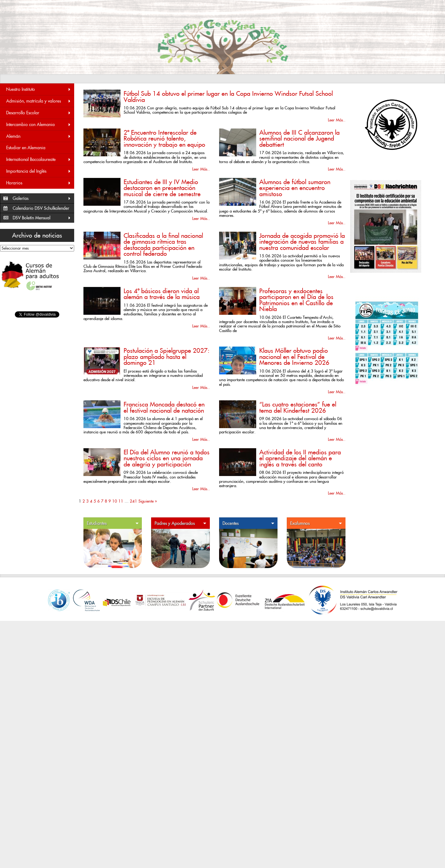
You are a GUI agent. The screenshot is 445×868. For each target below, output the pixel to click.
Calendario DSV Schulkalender (41, 208)
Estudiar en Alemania (26, 148)
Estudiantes (113, 523)
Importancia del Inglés (39, 171)
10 (115, 501)
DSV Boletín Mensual (42, 218)
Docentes (248, 523)
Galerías (42, 198)
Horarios (39, 183)
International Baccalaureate (39, 160)
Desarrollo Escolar (39, 113)
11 (121, 501)
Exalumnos (316, 523)
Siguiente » (148, 501)
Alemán (39, 136)
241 (133, 501)
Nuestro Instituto (39, 89)
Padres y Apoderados (180, 523)
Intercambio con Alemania (39, 125)
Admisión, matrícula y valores (39, 101)
